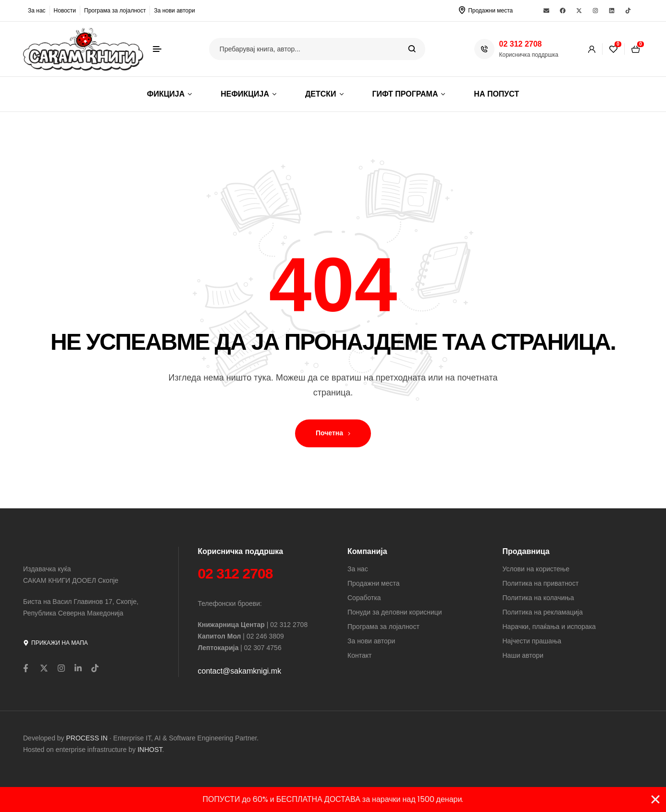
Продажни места (490, 11)
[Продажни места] (462, 10)
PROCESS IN (88, 738)
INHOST (150, 750)
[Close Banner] (655, 800)
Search (412, 49)
